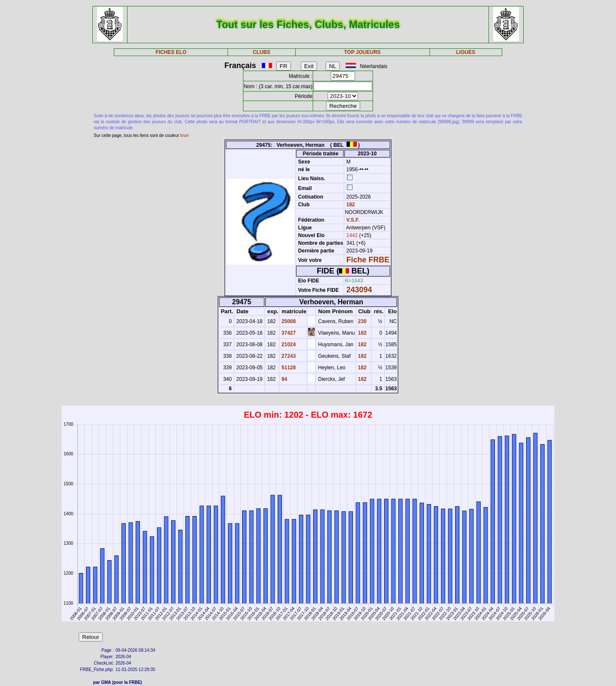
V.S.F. (353, 220)
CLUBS (262, 52)
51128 (288, 368)
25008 (288, 321)
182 (350, 205)
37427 (288, 333)
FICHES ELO (171, 52)
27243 (288, 356)
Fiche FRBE (368, 260)
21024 (288, 344)
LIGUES (466, 52)
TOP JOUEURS (362, 52)
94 (284, 379)
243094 (359, 290)
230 (362, 321)
